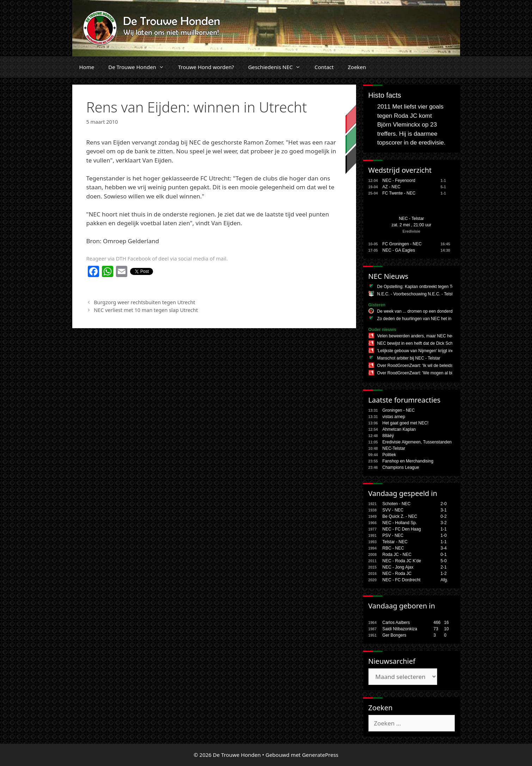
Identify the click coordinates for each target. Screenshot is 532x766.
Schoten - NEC (397, 504)
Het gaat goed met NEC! (406, 423)
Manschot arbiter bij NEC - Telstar (409, 358)
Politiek (389, 455)
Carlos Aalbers (396, 623)
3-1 (444, 510)
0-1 (444, 554)
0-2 (444, 516)
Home (87, 67)
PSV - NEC (393, 535)
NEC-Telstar (394, 448)
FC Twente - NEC (399, 193)
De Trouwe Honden (140, 67)
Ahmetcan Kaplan (399, 429)
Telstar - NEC (395, 542)
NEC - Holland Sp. (400, 523)
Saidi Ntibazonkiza (400, 629)
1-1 (444, 529)
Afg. (444, 580)
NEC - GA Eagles (399, 250)
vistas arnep (394, 417)
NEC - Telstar (411, 219)
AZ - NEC (392, 187)
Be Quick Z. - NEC (400, 516)
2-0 (444, 504)
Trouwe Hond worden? (206, 67)
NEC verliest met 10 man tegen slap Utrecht (146, 310)
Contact (324, 67)
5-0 (444, 561)
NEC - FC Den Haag (402, 529)
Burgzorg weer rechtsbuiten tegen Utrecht (144, 302)
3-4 (444, 548)
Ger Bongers (395, 635)
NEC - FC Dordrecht (402, 580)
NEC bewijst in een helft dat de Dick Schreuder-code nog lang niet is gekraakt (450, 343)
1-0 (444, 535)
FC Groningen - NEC (402, 244)
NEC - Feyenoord (399, 180)
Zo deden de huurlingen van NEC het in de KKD (422, 319)
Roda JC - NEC (397, 554)
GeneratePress (320, 755)
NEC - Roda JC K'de (402, 561)
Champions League (401, 467)
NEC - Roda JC (397, 574)
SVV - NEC (393, 510)
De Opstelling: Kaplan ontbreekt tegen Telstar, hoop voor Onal (435, 287)
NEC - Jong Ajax (398, 567)
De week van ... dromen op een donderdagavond (423, 311)
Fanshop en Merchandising (408, 461)
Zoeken (357, 67)
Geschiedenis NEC (278, 67)
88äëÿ (388, 436)
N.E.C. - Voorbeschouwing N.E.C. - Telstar (417, 294)
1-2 (444, 574)
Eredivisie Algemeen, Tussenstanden (417, 442)
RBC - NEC (393, 548)
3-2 (444, 523)
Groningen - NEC (399, 410)
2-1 (444, 567)
